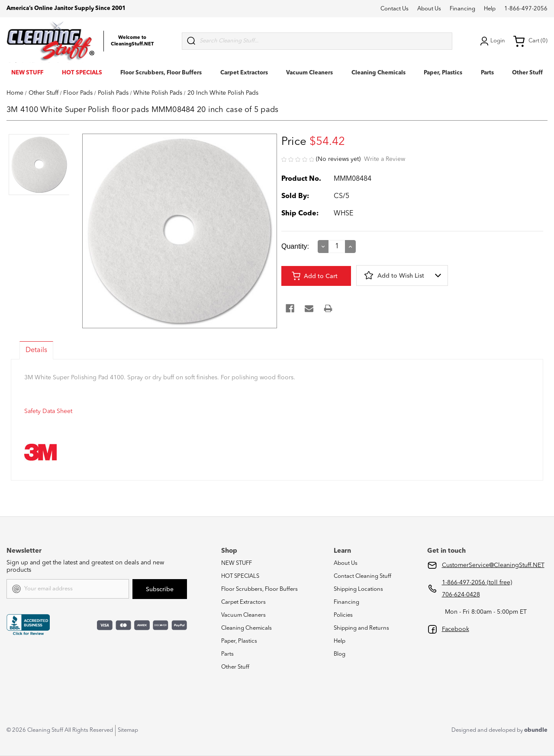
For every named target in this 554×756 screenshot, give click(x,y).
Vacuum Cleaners (309, 73)
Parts (487, 73)
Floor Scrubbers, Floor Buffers (161, 73)
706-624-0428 (461, 595)
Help (490, 9)
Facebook (456, 629)
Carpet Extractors (244, 73)
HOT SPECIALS (82, 73)
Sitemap (128, 730)
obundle (536, 730)
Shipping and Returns (361, 628)
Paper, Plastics (443, 73)
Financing (462, 9)
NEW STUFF (27, 73)
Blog (340, 654)
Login (492, 41)
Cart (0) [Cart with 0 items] (530, 41)
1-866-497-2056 (526, 9)
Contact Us (395, 9)
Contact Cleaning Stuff (362, 576)
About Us (429, 9)
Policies (343, 615)
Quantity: (295, 246)
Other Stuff (527, 73)
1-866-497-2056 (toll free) (477, 583)
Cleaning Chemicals (378, 73)
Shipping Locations (358, 589)
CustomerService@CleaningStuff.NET (493, 565)
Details (36, 350)
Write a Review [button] (385, 159)
